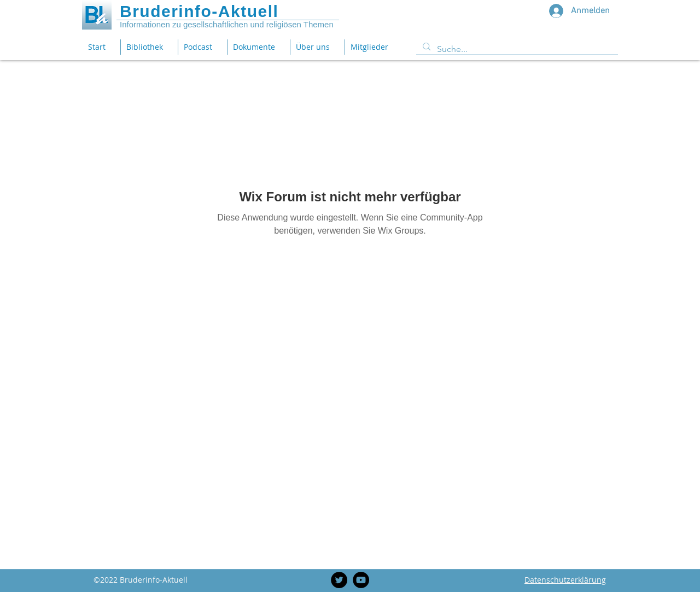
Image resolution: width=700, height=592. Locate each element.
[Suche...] (516, 49)
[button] (258, 47)
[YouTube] (361, 580)
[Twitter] (339, 580)
